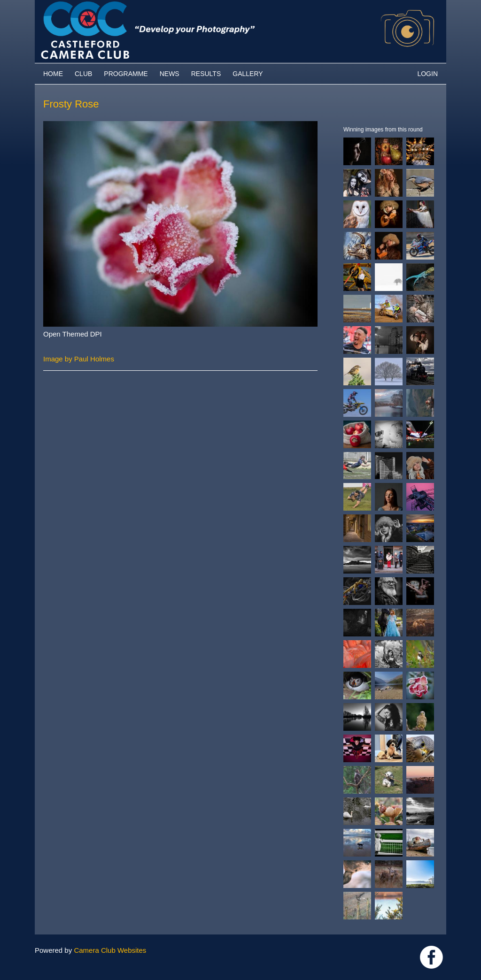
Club (83, 74)
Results (206, 74)
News (170, 74)
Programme (126, 74)
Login (427, 74)
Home (53, 74)
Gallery (248, 74)
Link (431, 957)
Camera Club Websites (110, 950)
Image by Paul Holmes (79, 359)
